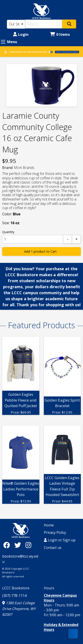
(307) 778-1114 (14, 596)
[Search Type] (16, 24)
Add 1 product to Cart (40, 251)
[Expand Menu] (3, 42)
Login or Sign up (60, 540)
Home (49, 525)
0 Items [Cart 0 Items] (60, 34)
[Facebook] (8, 545)
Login (21, 34)
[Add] (76, 239)
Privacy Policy (55, 532)
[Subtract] (68, 239)
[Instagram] (28, 545)
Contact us (53, 548)
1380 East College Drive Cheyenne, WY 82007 (19, 609)
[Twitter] (19, 545)
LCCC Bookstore (16, 588)
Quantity (8, 232)
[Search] (44, 24)
